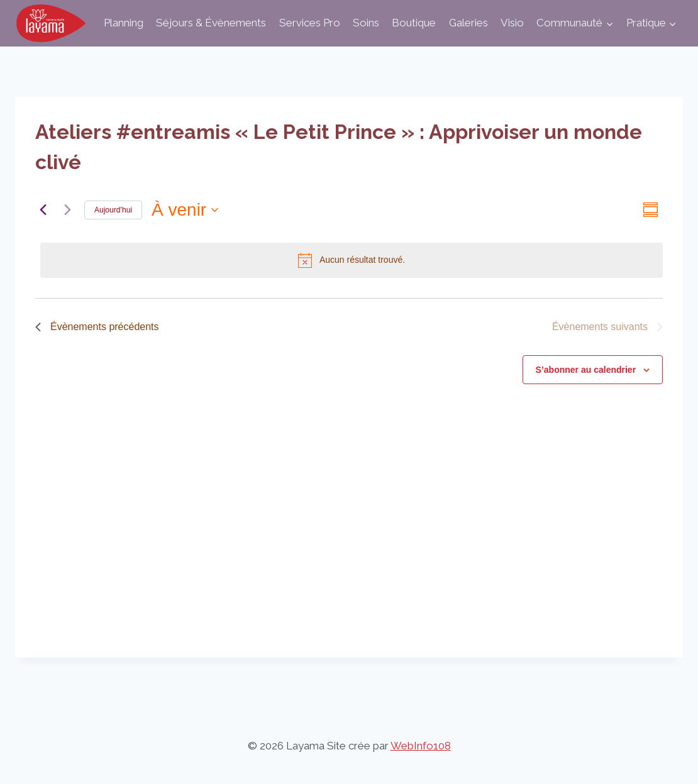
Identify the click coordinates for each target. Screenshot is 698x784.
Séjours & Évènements (211, 23)
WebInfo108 (421, 746)
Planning (124, 23)
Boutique (414, 23)
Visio (512, 23)
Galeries (468, 23)
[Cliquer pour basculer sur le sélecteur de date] (185, 210)
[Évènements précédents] (43, 210)
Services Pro (310, 23)
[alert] (352, 260)
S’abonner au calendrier (586, 370)
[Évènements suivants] (67, 210)
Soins (366, 23)
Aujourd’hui (113, 210)
